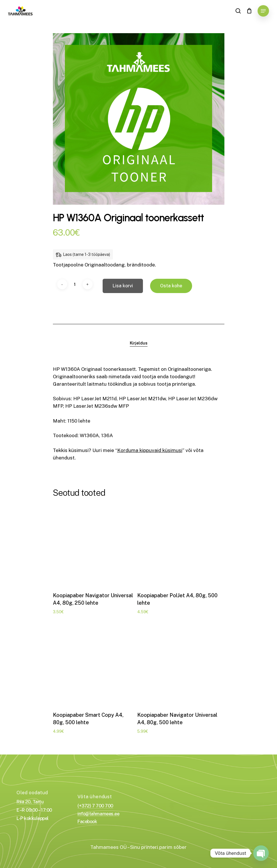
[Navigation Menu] (263, 11)
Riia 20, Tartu (30, 802)
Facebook (87, 822)
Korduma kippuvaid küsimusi (150, 450)
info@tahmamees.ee (98, 814)
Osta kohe (171, 286)
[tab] (139, 343)
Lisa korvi (123, 286)
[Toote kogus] (75, 284)
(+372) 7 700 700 (95, 806)
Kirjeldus (139, 343)
